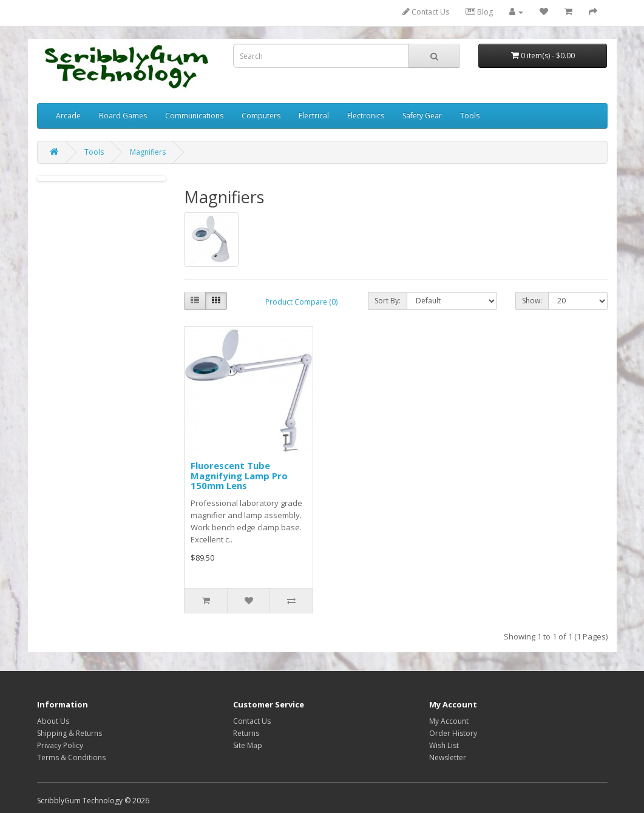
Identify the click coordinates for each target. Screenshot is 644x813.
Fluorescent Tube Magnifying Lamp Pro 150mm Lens (239, 475)
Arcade (68, 116)
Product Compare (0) (301, 302)
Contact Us (426, 12)
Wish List (444, 745)
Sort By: (388, 301)
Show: (532, 301)
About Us (53, 721)
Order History (453, 733)
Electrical (314, 116)
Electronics (366, 116)
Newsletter (448, 757)
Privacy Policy (60, 745)
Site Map (248, 745)
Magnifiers (148, 152)
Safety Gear (422, 116)
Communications (194, 116)
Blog (479, 12)
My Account (449, 721)
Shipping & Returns (69, 733)
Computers (261, 116)
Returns (246, 733)
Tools (470, 116)
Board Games (123, 116)
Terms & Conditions (71, 757)
